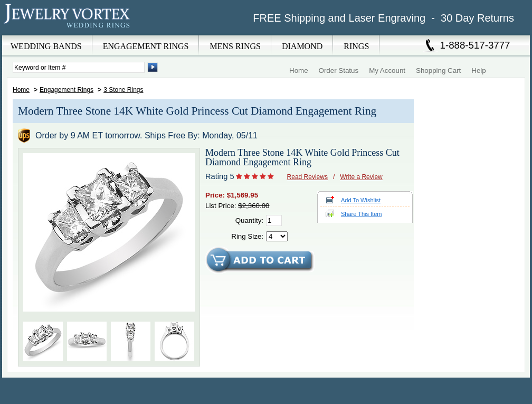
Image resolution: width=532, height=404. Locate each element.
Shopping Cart (438, 71)
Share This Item (361, 214)
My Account (387, 71)
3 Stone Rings (123, 90)
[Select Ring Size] (277, 236)
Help (478, 71)
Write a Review (361, 177)
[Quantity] (274, 220)
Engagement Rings (66, 90)
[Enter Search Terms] (79, 67)
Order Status (339, 71)
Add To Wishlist (361, 200)
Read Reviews (307, 177)
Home (299, 71)
